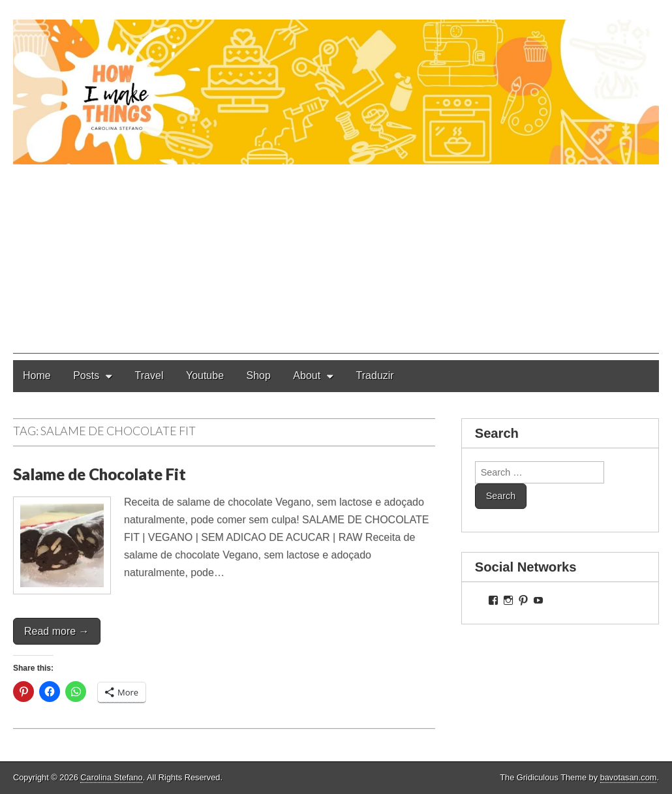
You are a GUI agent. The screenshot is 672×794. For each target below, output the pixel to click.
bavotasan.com (629, 777)
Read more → (57, 631)
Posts (86, 375)
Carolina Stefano (111, 777)
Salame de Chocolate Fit (99, 474)
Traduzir (375, 375)
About (307, 375)
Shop (259, 375)
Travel (149, 375)
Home (37, 375)
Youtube (205, 375)
